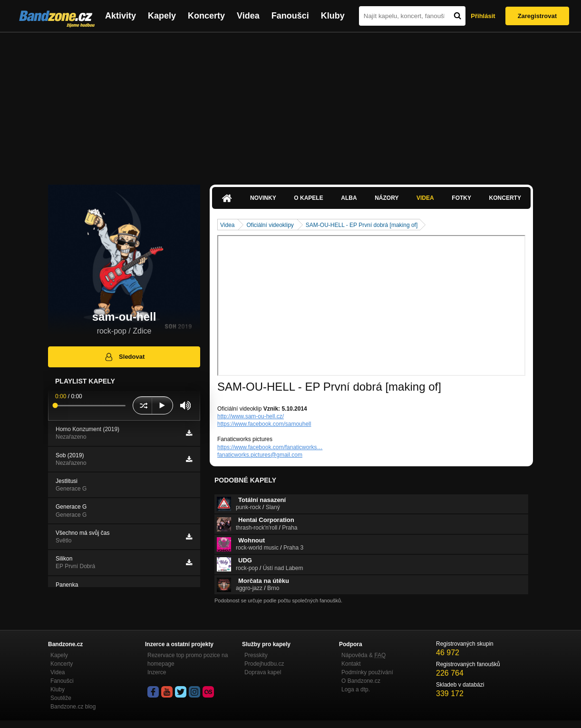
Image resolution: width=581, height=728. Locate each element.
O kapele (308, 198)
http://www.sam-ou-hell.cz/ (251, 416)
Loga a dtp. (356, 689)
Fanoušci (290, 16)
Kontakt (351, 664)
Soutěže (61, 698)
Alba (349, 198)
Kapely (162, 16)
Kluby (333, 16)
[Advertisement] (290, 104)
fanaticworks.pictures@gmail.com (260, 455)
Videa (248, 16)
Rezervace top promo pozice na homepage (188, 659)
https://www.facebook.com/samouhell (264, 424)
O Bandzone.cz (361, 681)
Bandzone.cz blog (73, 707)
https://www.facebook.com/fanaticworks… (270, 447)
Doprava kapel (263, 672)
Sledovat (124, 357)
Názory (387, 198)
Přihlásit (483, 16)
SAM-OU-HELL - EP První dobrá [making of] (362, 225)
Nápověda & (363, 655)
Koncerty (206, 16)
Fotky (461, 198)
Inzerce (157, 672)
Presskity (256, 655)
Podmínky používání (367, 672)
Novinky (263, 198)
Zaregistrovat (537, 16)
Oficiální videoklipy (270, 225)
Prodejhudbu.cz (264, 664)
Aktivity (121, 16)
